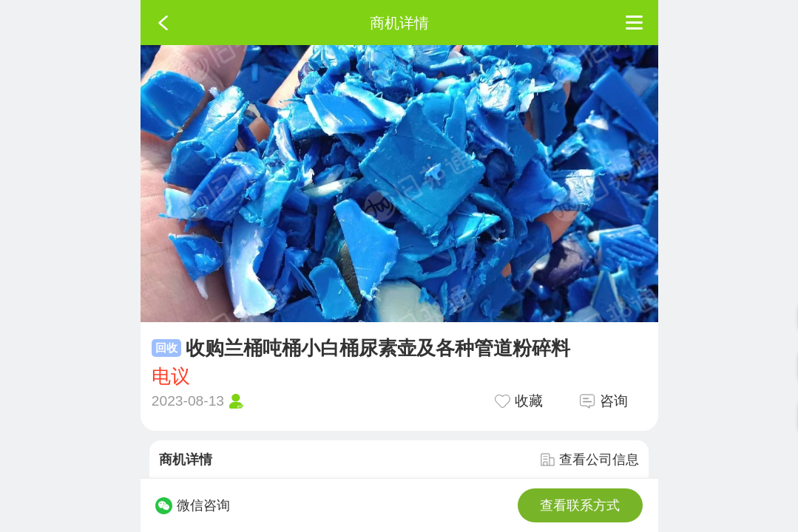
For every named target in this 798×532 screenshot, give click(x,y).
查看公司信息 (589, 460)
